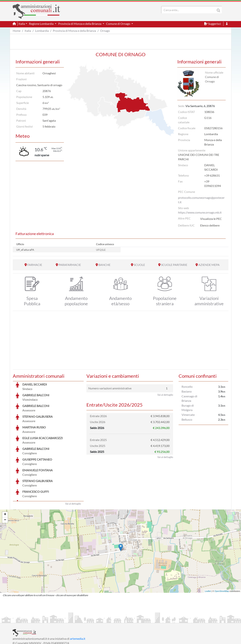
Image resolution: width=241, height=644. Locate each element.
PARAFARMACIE (70, 265)
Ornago (105, 31)
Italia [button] (22, 24)
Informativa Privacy (58, 620)
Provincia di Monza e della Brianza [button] (80, 24)
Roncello (187, 387)
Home (17, 31)
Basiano (187, 391)
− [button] (5, 492)
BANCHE (104, 265)
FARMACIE (35, 265)
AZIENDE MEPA (209, 265)
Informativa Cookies (85, 620)
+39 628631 (212, 175)
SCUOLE (139, 265)
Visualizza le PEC (211, 219)
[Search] (189, 10)
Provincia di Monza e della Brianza (74, 31)
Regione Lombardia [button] (42, 24)
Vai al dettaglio (73, 476)
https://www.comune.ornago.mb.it (200, 212)
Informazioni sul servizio (28, 620)
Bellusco (187, 419)
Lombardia (42, 31)
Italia (28, 31)
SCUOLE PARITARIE (174, 265)
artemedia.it (78, 611)
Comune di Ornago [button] (118, 24)
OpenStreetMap (222, 563)
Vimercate (188, 415)
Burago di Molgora (188, 408)
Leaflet (208, 563)
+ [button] (5, 487)
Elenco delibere (210, 225)
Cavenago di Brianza (189, 398)
